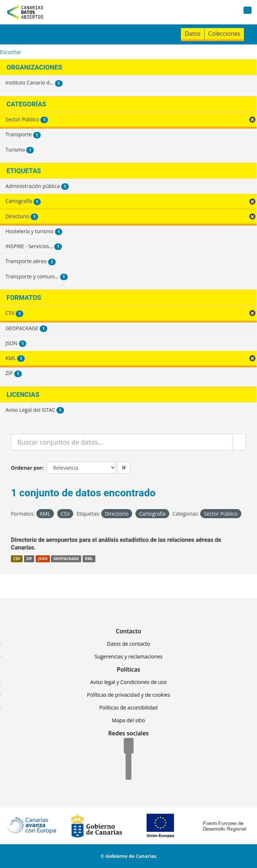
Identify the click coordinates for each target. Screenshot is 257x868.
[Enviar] (239, 442)
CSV (17, 559)
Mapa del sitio (128, 720)
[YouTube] (128, 773)
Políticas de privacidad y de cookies (128, 695)
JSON (43, 559)
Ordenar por (27, 468)
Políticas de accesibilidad (129, 707)
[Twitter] (128, 759)
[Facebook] (129, 746)
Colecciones (224, 34)
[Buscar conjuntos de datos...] (122, 442)
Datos (192, 34)
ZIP (29, 559)
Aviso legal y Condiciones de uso (128, 682)
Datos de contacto (128, 644)
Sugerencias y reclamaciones (129, 656)
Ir (124, 467)
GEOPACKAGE (66, 559)
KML (89, 559)
